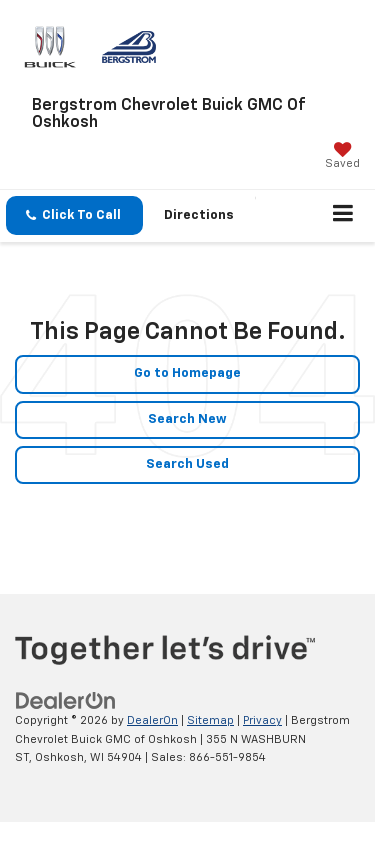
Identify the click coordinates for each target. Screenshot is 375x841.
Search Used (187, 464)
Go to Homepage (187, 373)
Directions (199, 215)
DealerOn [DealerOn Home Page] (152, 720)
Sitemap (210, 720)
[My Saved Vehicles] (342, 157)
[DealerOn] (66, 700)
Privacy (262, 720)
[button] (74, 215)
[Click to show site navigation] (343, 216)
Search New (187, 419)
